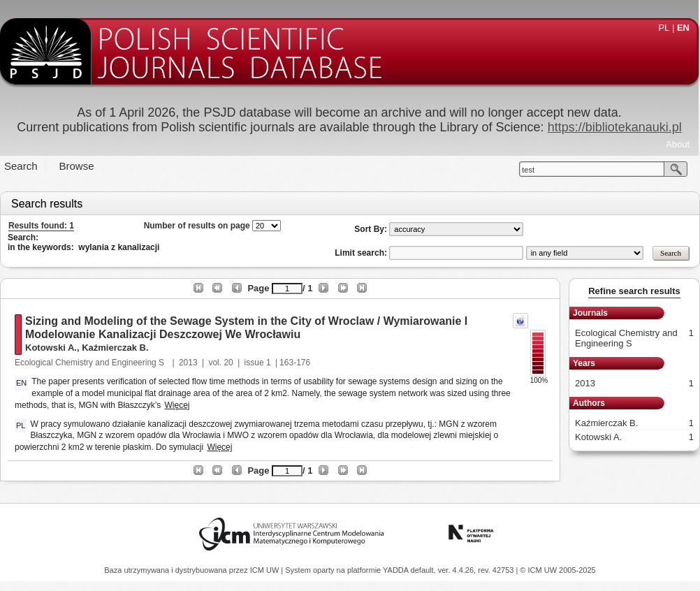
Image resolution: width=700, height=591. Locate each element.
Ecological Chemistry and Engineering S (90, 363)
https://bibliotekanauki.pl (615, 127)
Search (21, 166)
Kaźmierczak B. (115, 348)
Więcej (177, 405)
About (678, 144)
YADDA (397, 570)
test (528, 170)
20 (228, 363)
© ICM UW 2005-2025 (557, 570)
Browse (77, 166)
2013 (188, 363)
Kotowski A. (51, 348)
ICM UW (266, 570)
